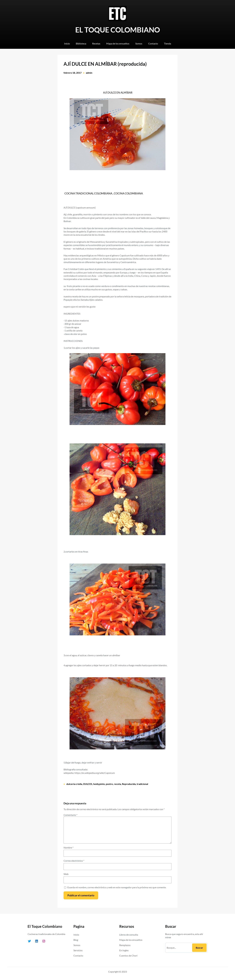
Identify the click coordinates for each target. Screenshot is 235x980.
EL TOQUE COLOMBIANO (118, 30)
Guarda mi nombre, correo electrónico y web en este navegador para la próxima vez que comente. (117, 887)
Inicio (76, 935)
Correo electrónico (74, 861)
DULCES (88, 784)
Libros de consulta (129, 935)
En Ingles (124, 950)
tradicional (142, 784)
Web (66, 874)
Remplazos (125, 945)
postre (109, 784)
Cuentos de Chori (128, 956)
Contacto (78, 956)
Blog (76, 940)
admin (89, 73)
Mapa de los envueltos (131, 940)
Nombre (68, 847)
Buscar (199, 948)
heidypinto (99, 784)
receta (117, 784)
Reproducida (129, 784)
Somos (77, 945)
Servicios (78, 950)
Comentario (70, 815)
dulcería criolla (74, 784)
